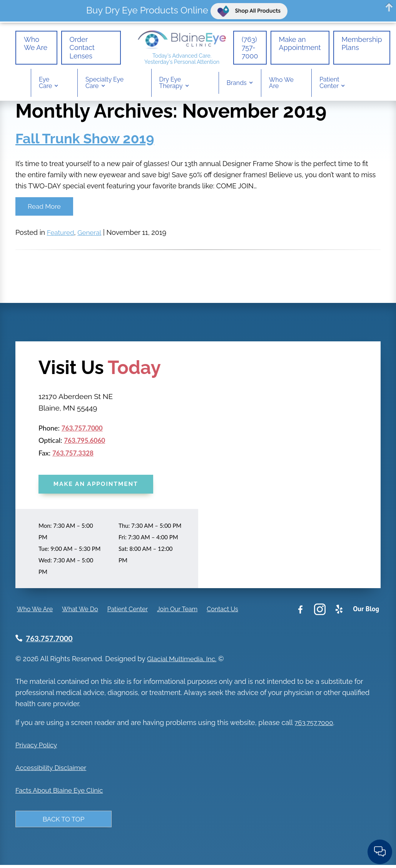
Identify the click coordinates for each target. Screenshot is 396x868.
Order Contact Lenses (74, 48)
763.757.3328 (74, 454)
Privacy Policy (37, 747)
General (91, 234)
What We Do (79, 611)
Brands (237, 85)
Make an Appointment (300, 44)
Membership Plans (362, 44)
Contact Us (221, 611)
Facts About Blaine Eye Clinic (62, 792)
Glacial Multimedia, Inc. (184, 661)
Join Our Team (176, 611)
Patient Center (329, 85)
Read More (44, 207)
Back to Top (64, 822)
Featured (61, 234)
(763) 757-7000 (250, 48)
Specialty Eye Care (104, 85)
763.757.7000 (83, 429)
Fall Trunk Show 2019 (85, 138)
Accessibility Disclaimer (53, 769)
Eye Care (45, 85)
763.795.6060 (86, 441)
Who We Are (32, 48)
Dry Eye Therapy (171, 85)
